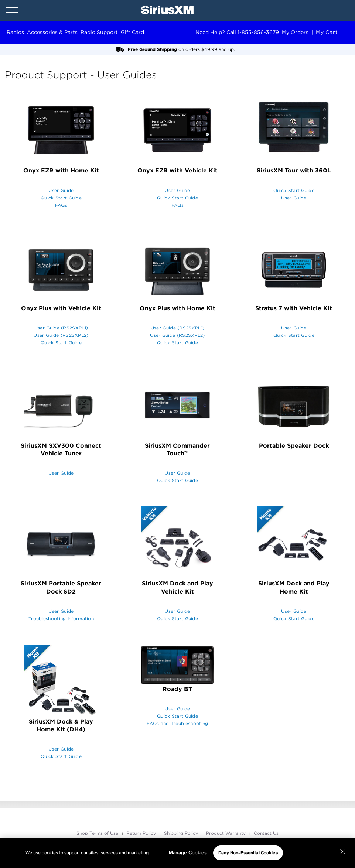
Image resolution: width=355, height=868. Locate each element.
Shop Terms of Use (98, 833)
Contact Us (266, 833)
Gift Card (132, 32)
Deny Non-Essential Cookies (248, 853)
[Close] (343, 852)
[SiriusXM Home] (167, 10)
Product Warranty (227, 833)
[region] (177, 853)
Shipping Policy (182, 833)
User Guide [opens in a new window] (61, 190)
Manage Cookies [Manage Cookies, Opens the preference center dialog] (188, 853)
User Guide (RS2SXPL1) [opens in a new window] (61, 328)
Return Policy (142, 833)
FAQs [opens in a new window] (61, 205)
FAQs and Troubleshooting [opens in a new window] (177, 723)
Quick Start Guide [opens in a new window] (61, 198)
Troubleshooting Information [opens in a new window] (61, 618)
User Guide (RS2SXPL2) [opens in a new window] (61, 335)
